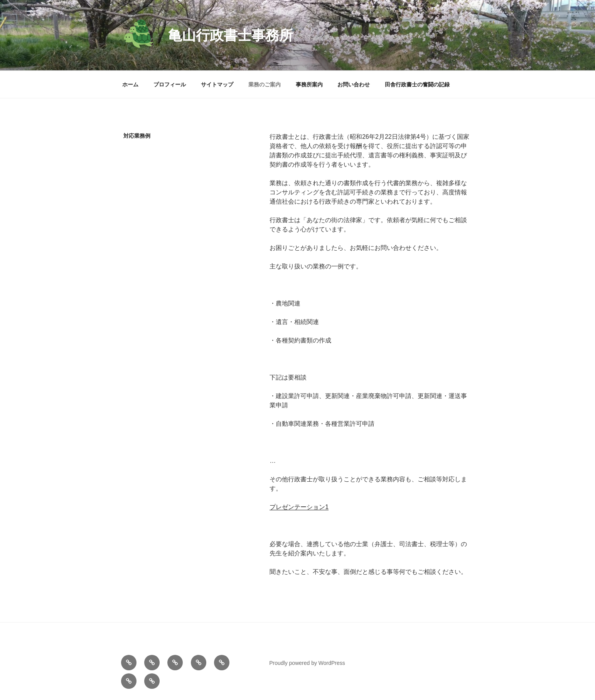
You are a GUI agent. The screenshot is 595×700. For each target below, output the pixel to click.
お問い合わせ (354, 84)
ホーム (130, 84)
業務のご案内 (265, 84)
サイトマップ (217, 84)
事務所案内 (309, 84)
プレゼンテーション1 (299, 507)
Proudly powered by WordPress (307, 663)
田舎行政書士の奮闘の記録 (417, 84)
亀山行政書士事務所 (231, 35)
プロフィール (170, 84)
